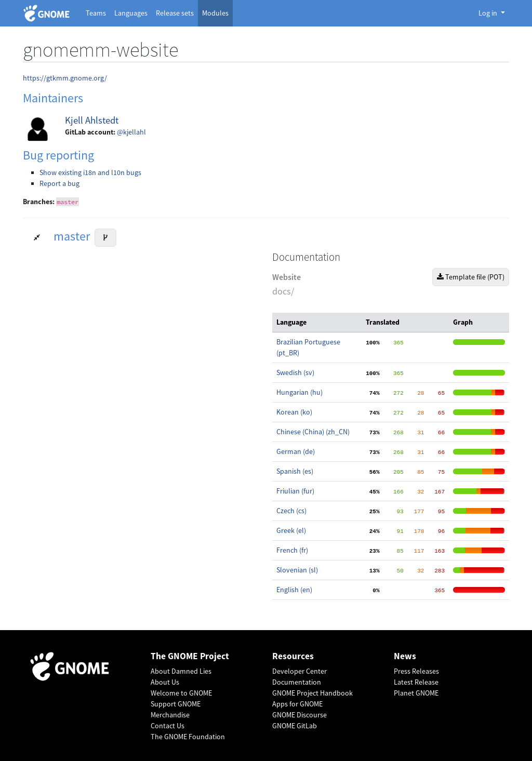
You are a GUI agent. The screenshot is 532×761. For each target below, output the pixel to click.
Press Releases (416, 671)
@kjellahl (131, 132)
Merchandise (170, 715)
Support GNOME (176, 704)
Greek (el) (291, 530)
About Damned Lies (181, 671)
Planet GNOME (416, 693)
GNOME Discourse (300, 715)
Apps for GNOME (297, 704)
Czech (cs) (291, 511)
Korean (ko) (294, 412)
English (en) (294, 590)
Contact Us (168, 726)
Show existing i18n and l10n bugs (90, 172)
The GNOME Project (190, 656)
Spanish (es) (295, 471)
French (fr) (292, 550)
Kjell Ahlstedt (92, 120)
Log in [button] (489, 13)
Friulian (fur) (295, 491)
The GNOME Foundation (188, 737)
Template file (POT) (471, 277)
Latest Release (416, 682)
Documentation (297, 682)
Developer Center (300, 671)
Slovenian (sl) (297, 570)
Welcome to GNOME (181, 693)
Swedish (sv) (295, 372)
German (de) (296, 451)
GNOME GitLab (295, 726)
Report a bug (59, 183)
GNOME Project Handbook (312, 693)
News (405, 656)
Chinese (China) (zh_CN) (313, 432)
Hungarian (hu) (300, 392)
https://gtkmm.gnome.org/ (65, 78)
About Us (165, 682)
